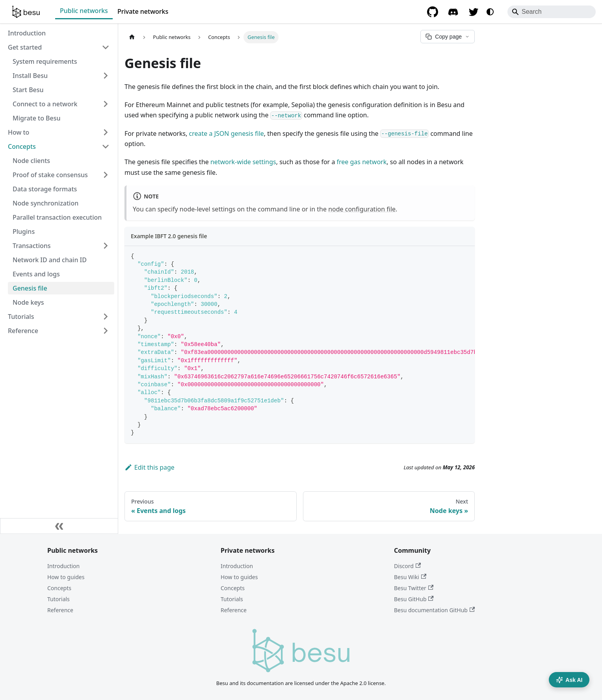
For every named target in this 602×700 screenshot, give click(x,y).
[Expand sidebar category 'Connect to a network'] (106, 104)
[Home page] (132, 37)
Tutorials (59, 599)
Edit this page (150, 467)
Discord (407, 566)
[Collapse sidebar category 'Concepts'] (106, 146)
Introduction (63, 566)
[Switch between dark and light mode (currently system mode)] (490, 12)
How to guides (66, 577)
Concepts (59, 588)
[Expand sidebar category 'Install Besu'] (106, 76)
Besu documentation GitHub (434, 610)
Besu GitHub (414, 599)
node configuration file (362, 209)
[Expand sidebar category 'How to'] (106, 132)
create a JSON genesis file (227, 133)
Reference (60, 610)
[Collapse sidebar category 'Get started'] (106, 47)
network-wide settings (243, 162)
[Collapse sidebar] (59, 526)
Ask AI (569, 680)
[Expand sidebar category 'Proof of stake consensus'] (106, 175)
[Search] (552, 12)
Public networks (84, 11)
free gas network (362, 162)
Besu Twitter (414, 588)
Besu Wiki (410, 577)
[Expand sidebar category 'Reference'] (106, 331)
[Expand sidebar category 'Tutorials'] (106, 317)
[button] (61, 246)
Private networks (143, 11)
